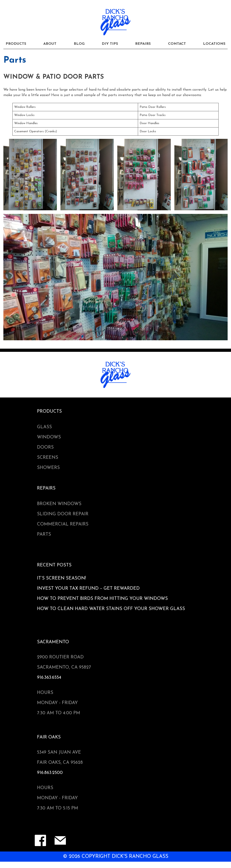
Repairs (143, 44)
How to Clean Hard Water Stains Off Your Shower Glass (111, 609)
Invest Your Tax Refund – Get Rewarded (88, 589)
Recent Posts (54, 565)
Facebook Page (40, 840)
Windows (49, 437)
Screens (48, 458)
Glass (44, 427)
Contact (177, 44)
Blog (79, 44)
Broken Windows (59, 504)
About (50, 44)
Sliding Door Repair (63, 514)
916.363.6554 (49, 678)
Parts (44, 535)
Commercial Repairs (63, 524)
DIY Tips (110, 44)
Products (16, 44)
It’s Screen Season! (61, 578)
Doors (45, 447)
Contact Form (60, 840)
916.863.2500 (50, 773)
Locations (214, 44)
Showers (48, 468)
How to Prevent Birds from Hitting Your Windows (102, 599)
